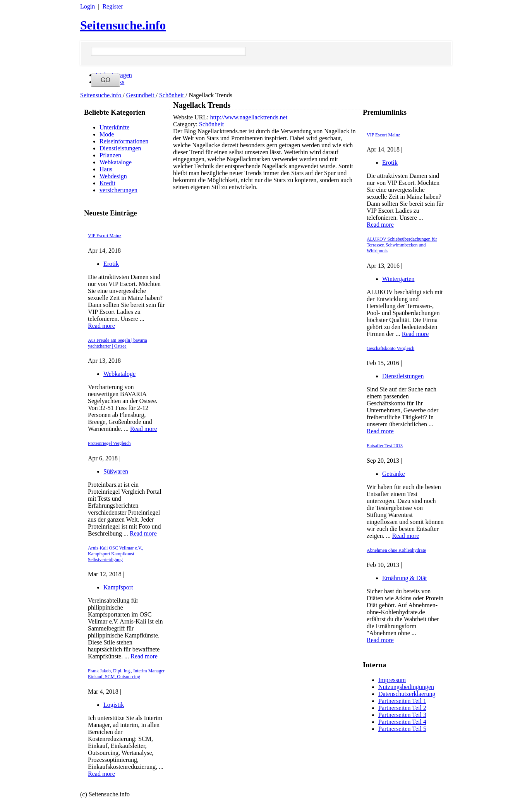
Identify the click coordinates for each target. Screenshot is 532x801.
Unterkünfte (114, 127)
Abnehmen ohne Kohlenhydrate (396, 550)
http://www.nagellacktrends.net (249, 117)
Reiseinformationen (124, 141)
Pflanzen (110, 155)
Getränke (394, 474)
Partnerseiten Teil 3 (402, 715)
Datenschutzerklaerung (407, 694)
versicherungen (118, 190)
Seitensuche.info (123, 25)
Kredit (107, 183)
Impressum (392, 680)
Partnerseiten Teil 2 (402, 708)
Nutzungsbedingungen (406, 687)
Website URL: (192, 117)
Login (88, 6)
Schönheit (172, 95)
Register (112, 6)
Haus (106, 169)
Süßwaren (116, 471)
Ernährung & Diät (405, 578)
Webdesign (113, 176)
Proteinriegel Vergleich (109, 443)
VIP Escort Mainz (105, 236)
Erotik (111, 264)
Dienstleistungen (120, 148)
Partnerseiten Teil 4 (402, 722)
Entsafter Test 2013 (385, 446)
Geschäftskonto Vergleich (390, 348)
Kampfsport (118, 587)
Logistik (114, 705)
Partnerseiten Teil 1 (402, 701)
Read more (101, 326)
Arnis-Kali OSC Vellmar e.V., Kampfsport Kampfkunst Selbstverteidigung (116, 554)
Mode (107, 134)
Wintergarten (398, 279)
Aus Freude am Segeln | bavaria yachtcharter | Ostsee (118, 343)
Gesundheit (141, 95)
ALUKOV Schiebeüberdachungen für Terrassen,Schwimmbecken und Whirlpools (402, 245)
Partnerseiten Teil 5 (402, 729)
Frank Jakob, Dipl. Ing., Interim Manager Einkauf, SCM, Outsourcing (126, 674)
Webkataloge (116, 162)
